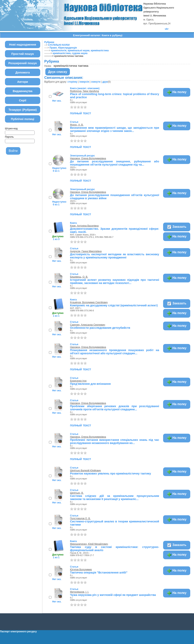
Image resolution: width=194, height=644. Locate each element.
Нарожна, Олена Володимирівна (88, 158)
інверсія (84, 82)
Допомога (23, 72)
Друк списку (58, 72)
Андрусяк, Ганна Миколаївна (86, 251)
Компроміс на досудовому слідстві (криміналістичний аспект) (114, 305)
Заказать (177, 227)
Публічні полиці (23, 119)
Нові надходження (23, 44)
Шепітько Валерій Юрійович (86, 471)
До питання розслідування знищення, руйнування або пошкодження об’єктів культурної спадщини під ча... (115, 163)
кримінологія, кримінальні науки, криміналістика (80, 50)
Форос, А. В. (77, 125)
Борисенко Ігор (78, 381)
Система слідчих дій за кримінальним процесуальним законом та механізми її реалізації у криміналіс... (115, 497)
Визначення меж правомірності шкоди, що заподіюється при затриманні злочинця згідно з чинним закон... (115, 129)
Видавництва (22, 91)
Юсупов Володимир (81, 570)
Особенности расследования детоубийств (100, 328)
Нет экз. (57, 101)
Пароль (9, 137)
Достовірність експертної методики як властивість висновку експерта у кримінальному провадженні (115, 256)
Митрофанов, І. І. (79, 592)
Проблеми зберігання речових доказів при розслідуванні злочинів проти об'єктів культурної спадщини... (115, 408)
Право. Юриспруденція (63, 48)
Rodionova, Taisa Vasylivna (85, 91)
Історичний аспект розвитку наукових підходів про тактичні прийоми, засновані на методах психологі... (115, 281)
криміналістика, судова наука (70, 53)
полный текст (81, 113)
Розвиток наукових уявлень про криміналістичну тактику (111, 473)
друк (105, 82)
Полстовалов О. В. (80, 518)
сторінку (72, 82)
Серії (23, 100)
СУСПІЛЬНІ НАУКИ (59, 45)
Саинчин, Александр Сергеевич (88, 325)
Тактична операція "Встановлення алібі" (99, 573)
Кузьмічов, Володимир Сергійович (89, 302)
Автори (23, 82)
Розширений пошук (23, 63)
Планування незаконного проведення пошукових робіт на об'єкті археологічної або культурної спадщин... (115, 352)
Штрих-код (11, 129)
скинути (96, 82)
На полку (177, 92)
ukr (167, 29)
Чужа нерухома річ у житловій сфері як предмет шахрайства (113, 595)
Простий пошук (23, 54)
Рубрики (49, 42)
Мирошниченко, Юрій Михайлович (89, 544)
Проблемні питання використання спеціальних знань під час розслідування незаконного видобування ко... (115, 441)
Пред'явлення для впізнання (90, 384)
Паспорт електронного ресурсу (18, 632)
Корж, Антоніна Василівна (84, 226)
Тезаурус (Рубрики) (23, 110)
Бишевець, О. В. (79, 277)
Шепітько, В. (77, 493)
